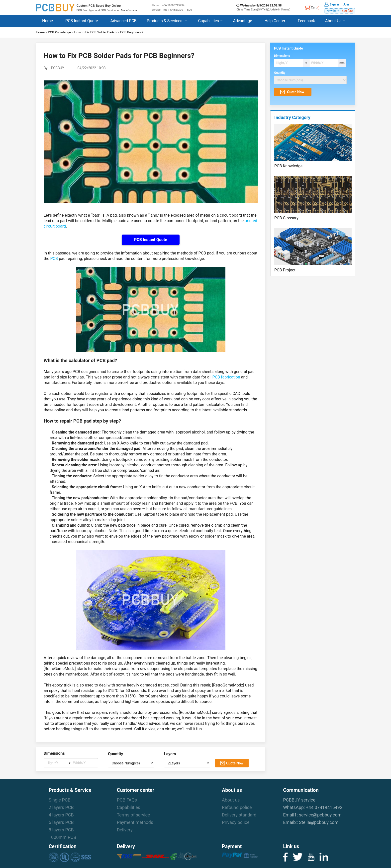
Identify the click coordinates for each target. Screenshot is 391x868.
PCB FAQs (127, 800)
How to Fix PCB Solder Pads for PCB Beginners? (109, 32)
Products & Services (165, 21)
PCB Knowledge (59, 32)
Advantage (243, 21)
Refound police (237, 807)
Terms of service (133, 815)
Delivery (125, 830)
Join (346, 4)
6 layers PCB (61, 822)
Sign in (334, 4)
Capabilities (209, 21)
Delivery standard (239, 815)
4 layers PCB (61, 815)
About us (231, 800)
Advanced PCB (124, 21)
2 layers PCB (61, 807)
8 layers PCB (61, 830)
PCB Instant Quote (82, 21)
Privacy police (236, 822)
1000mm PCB (62, 837)
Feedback (306, 21)
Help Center (275, 21)
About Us (333, 21)
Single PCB (60, 800)
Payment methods (135, 822)
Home (48, 21)
